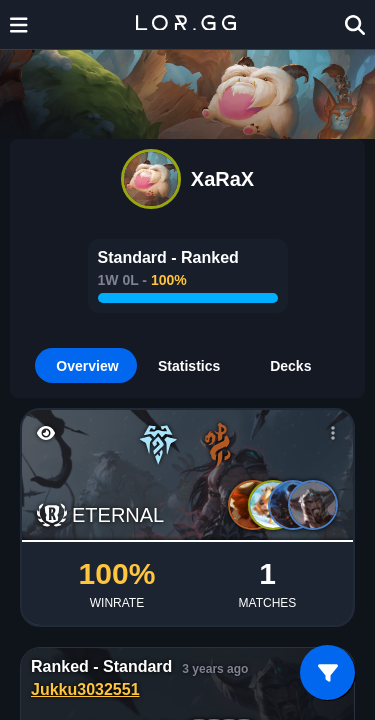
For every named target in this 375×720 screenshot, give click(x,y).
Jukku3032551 (85, 689)
